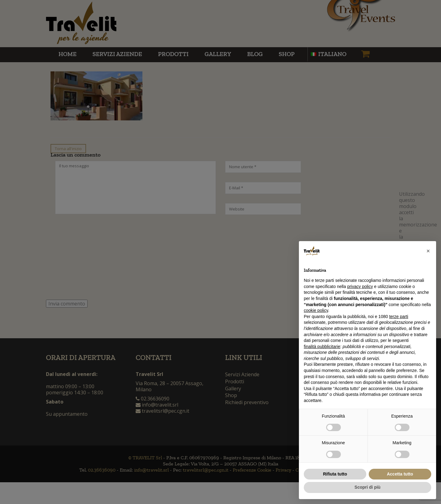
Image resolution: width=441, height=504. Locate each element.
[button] (428, 251)
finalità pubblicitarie (322, 347)
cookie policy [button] (316, 310)
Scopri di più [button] (368, 487)
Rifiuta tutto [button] (335, 474)
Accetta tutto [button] (400, 474)
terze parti (399, 316)
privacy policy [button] (360, 286)
